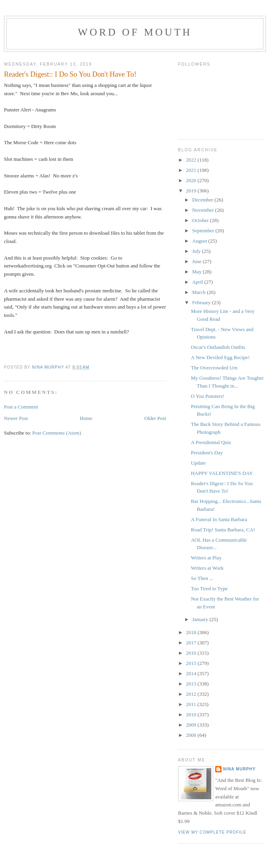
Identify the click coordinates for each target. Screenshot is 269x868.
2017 (192, 643)
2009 (192, 725)
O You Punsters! (207, 396)
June (198, 261)
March (200, 292)
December (204, 200)
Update (198, 463)
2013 (192, 684)
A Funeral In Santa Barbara (219, 519)
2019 (192, 191)
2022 (192, 160)
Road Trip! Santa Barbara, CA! (223, 530)
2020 (192, 180)
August (200, 241)
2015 (192, 663)
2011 (192, 704)
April (198, 282)
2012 (192, 694)
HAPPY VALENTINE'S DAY (222, 473)
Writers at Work (207, 568)
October (201, 220)
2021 (192, 170)
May (198, 272)
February (202, 302)
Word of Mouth (135, 32)
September (204, 231)
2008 (192, 735)
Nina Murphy (239, 769)
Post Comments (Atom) (57, 433)
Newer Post (16, 418)
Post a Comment (21, 407)
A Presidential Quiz (211, 442)
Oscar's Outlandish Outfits (218, 347)
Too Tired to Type (209, 588)
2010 (192, 715)
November (204, 210)
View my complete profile (212, 832)
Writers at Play (206, 558)
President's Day (207, 453)
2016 (192, 653)
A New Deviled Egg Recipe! (220, 357)
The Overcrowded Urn (214, 368)
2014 (192, 673)
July (197, 251)
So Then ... (202, 578)
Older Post (155, 418)
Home (86, 418)
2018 (192, 632)
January (201, 619)
